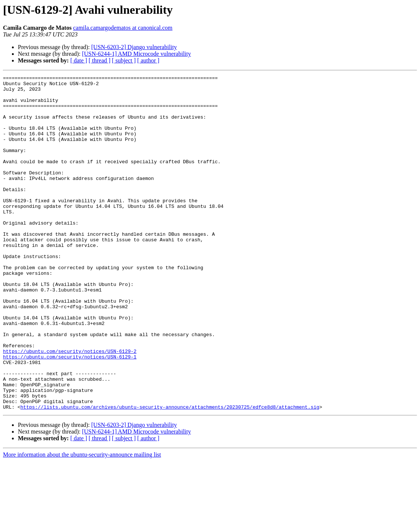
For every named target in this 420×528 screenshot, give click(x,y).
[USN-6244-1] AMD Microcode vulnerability (136, 54)
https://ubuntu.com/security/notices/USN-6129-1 (70, 413)
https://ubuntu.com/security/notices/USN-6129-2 (70, 407)
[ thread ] (100, 60)
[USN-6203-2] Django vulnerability (134, 47)
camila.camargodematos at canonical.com (123, 28)
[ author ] (148, 60)
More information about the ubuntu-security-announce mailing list (82, 521)
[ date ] (79, 60)
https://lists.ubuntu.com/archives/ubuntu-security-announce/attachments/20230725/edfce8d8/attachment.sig (170, 474)
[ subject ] (124, 60)
